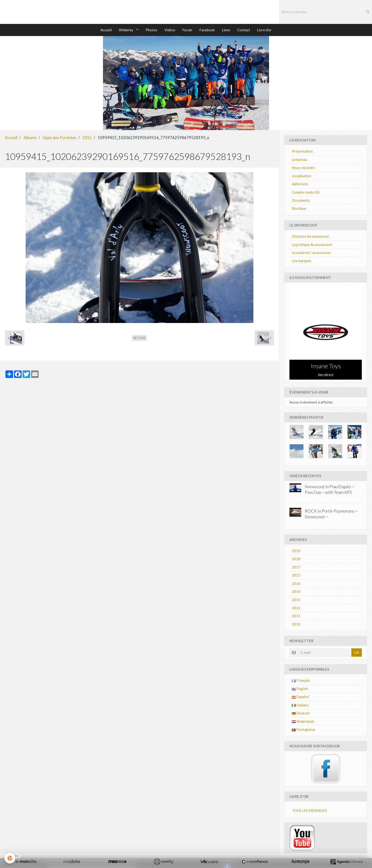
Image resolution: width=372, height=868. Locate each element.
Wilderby (126, 30)
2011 (296, 617)
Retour (139, 339)
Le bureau (300, 160)
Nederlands (303, 722)
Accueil (106, 30)
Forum (187, 30)
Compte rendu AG (306, 193)
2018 (296, 559)
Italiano (300, 706)
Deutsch (301, 714)
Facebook (207, 30)
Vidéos (170, 30)
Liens (226, 30)
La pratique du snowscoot (312, 245)
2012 (296, 609)
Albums (30, 138)
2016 (296, 584)
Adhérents (300, 185)
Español (300, 697)
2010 (296, 625)
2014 (296, 592)
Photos (151, 30)
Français (301, 681)
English (300, 689)
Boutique (299, 209)
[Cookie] (10, 858)
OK (357, 653)
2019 (296, 551)
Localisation (302, 177)
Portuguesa (303, 730)
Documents (301, 201)
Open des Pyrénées (59, 138)
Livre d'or (265, 30)
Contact (244, 30)
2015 (87, 138)
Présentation (302, 152)
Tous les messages (309, 811)
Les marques (302, 261)
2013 (296, 600)
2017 (296, 568)
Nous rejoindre (304, 168)
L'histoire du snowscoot (310, 237)
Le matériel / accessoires (311, 253)
